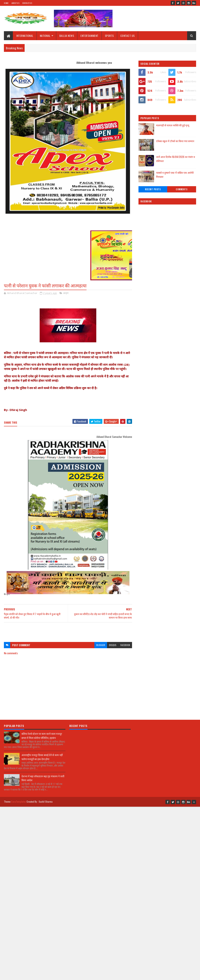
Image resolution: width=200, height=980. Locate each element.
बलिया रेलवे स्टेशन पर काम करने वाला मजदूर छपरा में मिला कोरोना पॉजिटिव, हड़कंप (42, 736)
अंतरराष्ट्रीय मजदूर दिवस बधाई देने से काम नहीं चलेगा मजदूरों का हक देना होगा (42, 757)
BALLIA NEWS (67, 36)
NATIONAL (45, 36)
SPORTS (109, 36)
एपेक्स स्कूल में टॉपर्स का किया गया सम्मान (175, 141)
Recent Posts (153, 189)
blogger (101, 645)
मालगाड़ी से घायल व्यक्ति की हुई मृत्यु (173, 125)
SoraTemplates (19, 802)
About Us (15, 3)
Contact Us (27, 3)
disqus (113, 645)
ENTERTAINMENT (89, 36)
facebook (125, 645)
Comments (182, 189)
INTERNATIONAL (25, 36)
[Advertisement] (68, 630)
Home (6, 3)
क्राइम (66, 293)
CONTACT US (128, 36)
